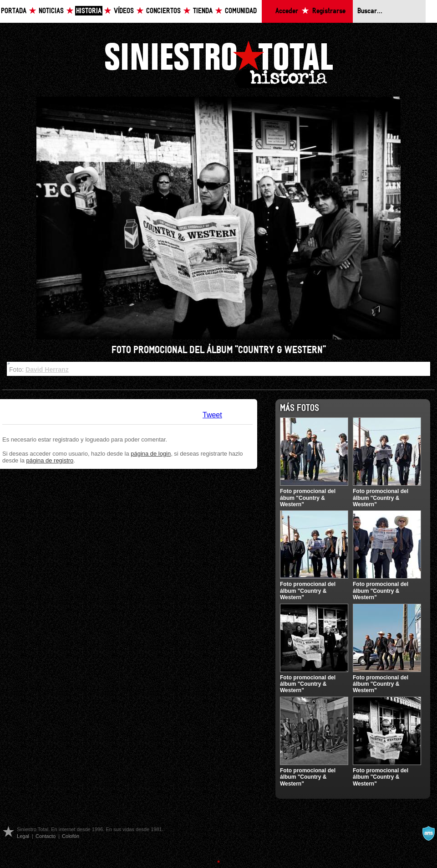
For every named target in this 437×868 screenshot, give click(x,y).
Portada (14, 11)
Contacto (46, 836)
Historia (89, 11)
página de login (151, 454)
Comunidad (241, 11)
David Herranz (47, 370)
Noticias (51, 11)
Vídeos (124, 11)
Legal (23, 836)
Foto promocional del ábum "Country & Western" (308, 498)
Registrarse (329, 11)
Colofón (71, 836)
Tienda (203, 11)
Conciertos (163, 11)
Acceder (287, 11)
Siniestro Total (218, 63)
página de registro (50, 460)
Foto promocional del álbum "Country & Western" (381, 498)
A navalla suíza (428, 833)
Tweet (212, 415)
